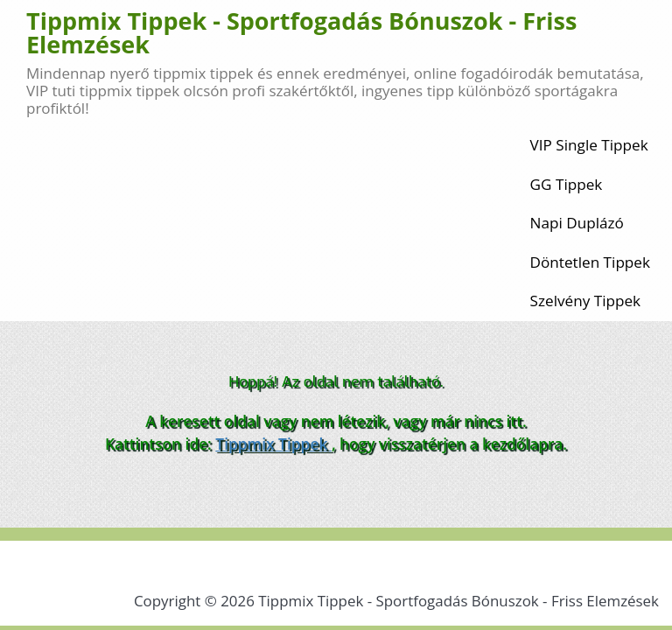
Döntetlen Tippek (590, 262)
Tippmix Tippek (273, 444)
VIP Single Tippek (589, 145)
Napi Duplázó (577, 223)
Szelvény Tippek (586, 301)
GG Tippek (567, 184)
